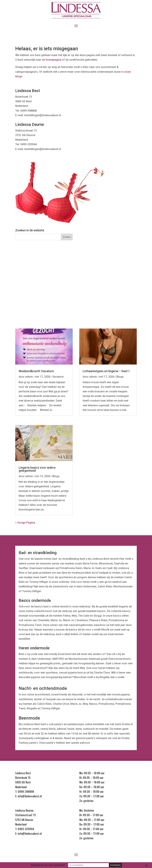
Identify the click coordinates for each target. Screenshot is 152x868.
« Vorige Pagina (25, 523)
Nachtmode (76, 278)
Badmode (119, 278)
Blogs (56, 476)
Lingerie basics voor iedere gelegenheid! (37, 469)
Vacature (58, 377)
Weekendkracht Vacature (36, 371)
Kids (76, 291)
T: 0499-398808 (25, 792)
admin (29, 377)
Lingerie (33, 278)
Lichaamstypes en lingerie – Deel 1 (106, 371)
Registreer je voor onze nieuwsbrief (48, 865)
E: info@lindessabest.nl (28, 796)
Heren (33, 291)
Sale (119, 291)
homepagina (54, 60)
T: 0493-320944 (25, 829)
